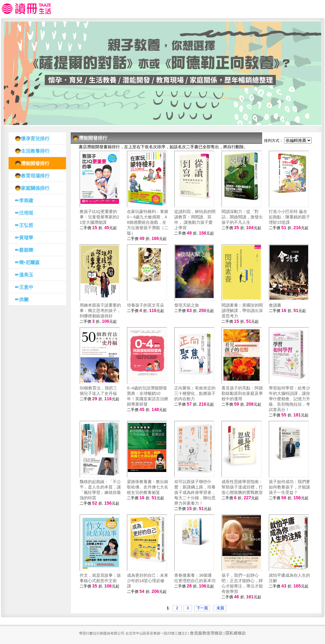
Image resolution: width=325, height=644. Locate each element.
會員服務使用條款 (206, 633)
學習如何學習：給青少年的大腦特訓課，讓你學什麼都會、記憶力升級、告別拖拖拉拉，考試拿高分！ (289, 399)
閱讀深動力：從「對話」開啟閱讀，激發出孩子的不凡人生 (242, 217)
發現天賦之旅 (187, 305)
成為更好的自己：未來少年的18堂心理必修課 (148, 581)
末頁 (219, 608)
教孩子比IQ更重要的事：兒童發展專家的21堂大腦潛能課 (99, 217)
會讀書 (275, 305)
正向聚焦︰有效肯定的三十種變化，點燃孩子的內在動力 (195, 393)
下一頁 (202, 608)
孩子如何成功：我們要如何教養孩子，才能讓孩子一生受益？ (289, 487)
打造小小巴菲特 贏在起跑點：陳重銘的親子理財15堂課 (289, 217)
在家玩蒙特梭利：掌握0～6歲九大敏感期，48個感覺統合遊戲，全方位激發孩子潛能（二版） (148, 222)
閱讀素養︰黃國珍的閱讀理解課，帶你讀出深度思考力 (242, 311)
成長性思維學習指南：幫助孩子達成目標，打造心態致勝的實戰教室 (242, 487)
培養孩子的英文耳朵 (146, 305)
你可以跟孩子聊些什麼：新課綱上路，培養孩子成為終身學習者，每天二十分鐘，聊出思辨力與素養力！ (195, 492)
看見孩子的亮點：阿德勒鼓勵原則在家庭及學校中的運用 (242, 393)
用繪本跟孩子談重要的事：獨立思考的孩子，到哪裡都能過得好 (100, 311)
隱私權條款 (236, 633)
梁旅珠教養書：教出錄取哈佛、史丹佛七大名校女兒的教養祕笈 (148, 487)
